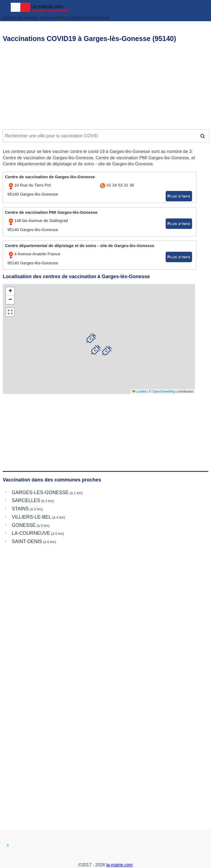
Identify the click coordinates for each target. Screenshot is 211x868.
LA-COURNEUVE (31, 533)
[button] (96, 350)
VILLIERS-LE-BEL (32, 517)
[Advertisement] (105, 87)
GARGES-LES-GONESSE (40, 492)
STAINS (20, 509)
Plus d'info (179, 196)
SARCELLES (26, 500)
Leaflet (139, 391)
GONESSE (24, 525)
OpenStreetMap (164, 391)
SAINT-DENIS (27, 541)
